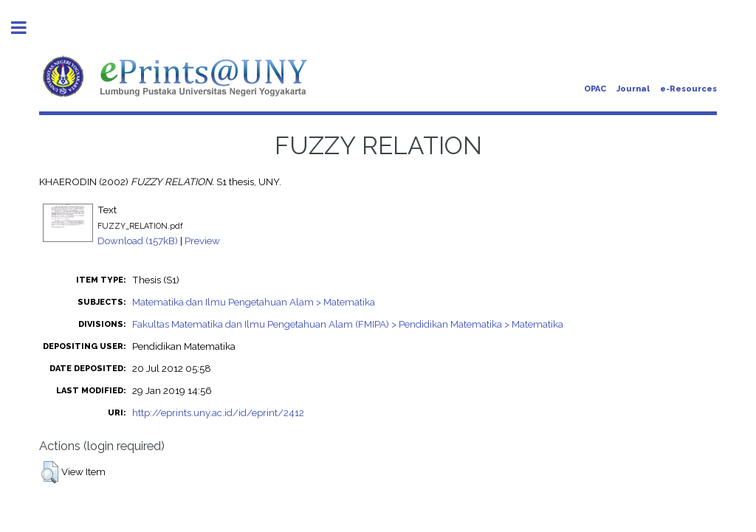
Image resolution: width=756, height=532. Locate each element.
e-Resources (688, 89)
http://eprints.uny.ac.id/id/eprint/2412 (218, 412)
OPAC (595, 89)
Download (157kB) (138, 241)
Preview (202, 241)
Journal (633, 89)
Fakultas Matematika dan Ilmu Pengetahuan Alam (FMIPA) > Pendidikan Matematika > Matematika (348, 324)
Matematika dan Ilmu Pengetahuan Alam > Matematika (254, 302)
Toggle (27, 28)
